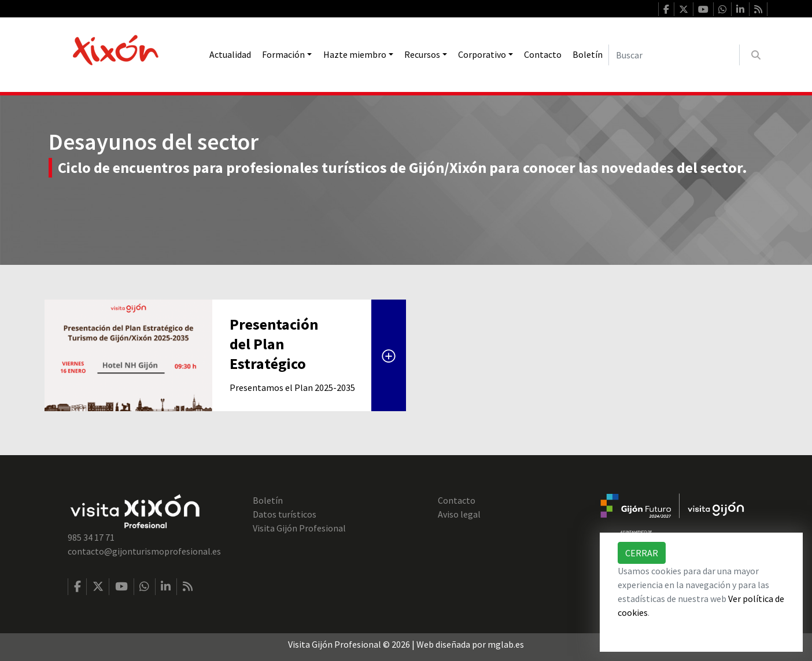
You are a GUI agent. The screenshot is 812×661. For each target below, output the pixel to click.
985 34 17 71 (91, 537)
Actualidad (230, 54)
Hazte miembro (355, 54)
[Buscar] (674, 55)
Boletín (588, 54)
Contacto (543, 54)
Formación (283, 54)
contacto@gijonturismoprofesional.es (144, 551)
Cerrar (642, 553)
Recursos (422, 54)
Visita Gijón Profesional (299, 528)
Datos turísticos (285, 514)
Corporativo (482, 54)
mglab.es (506, 644)
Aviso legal (459, 514)
